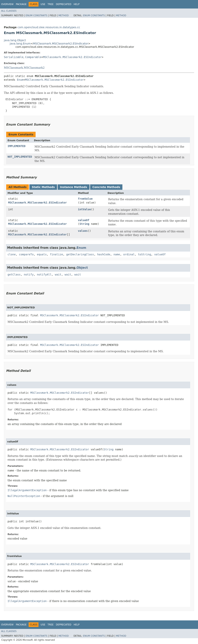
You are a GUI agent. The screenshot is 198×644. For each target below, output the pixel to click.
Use (43, 4)
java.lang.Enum (20, 44)
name (117, 254)
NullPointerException (24, 496)
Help (77, 4)
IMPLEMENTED (17, 146)
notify (29, 275)
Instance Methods (73, 187)
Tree (51, 4)
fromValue (85, 199)
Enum (20, 80)
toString (144, 254)
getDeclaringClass (80, 254)
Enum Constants (36, 15)
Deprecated (64, 4)
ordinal (129, 254)
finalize (56, 254)
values (83, 231)
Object (82, 268)
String (84, 224)
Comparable (33, 57)
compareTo (26, 254)
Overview (7, 4)
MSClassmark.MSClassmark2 (24, 68)
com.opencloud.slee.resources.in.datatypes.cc (49, 27)
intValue (84, 209)
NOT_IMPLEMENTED (20, 157)
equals (42, 254)
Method (64, 15)
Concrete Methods (106, 187)
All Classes (9, 11)
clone (12, 254)
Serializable (14, 57)
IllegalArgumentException (27, 490)
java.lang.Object (15, 40)
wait (58, 275)
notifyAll (44, 275)
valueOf (84, 220)
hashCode (104, 254)
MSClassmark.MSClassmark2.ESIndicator (60, 44)
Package (21, 4)
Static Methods (43, 187)
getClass (14, 275)
